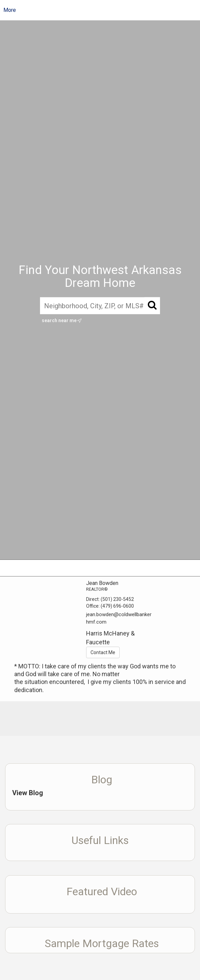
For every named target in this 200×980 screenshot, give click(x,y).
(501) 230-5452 (117, 599)
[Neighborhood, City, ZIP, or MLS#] (100, 306)
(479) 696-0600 (117, 606)
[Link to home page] (105, 10)
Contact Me (103, 652)
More (10, 10)
